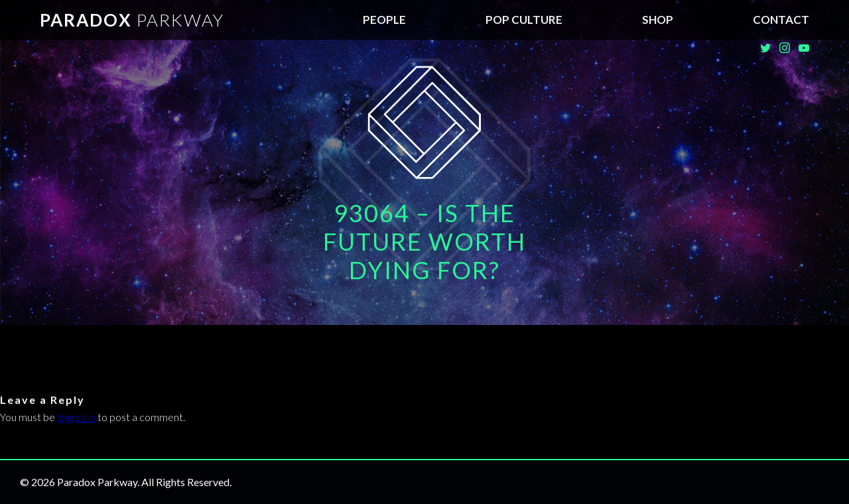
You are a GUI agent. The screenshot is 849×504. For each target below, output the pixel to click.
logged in (76, 417)
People (384, 20)
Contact (781, 20)
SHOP (658, 20)
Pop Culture (524, 20)
